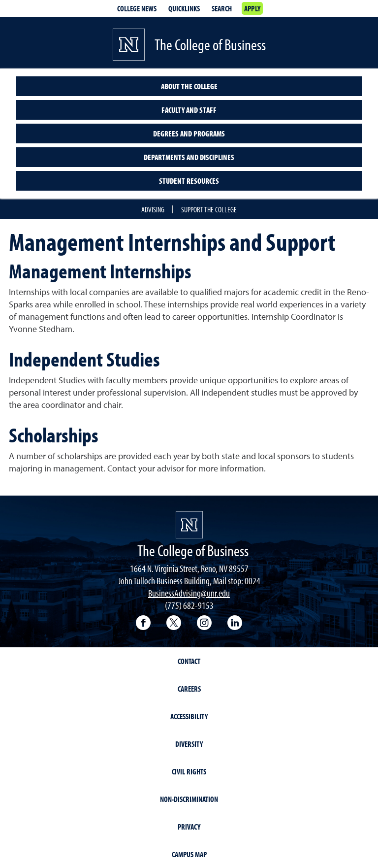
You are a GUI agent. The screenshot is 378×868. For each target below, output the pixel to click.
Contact (189, 661)
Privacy (189, 827)
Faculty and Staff (189, 110)
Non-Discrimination (189, 799)
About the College (189, 86)
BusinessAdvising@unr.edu (189, 593)
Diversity (189, 744)
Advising (153, 209)
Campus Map (189, 854)
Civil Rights (189, 771)
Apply (252, 8)
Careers (189, 689)
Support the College (209, 209)
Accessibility (189, 716)
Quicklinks (184, 8)
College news (137, 8)
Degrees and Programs (189, 134)
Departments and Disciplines (189, 157)
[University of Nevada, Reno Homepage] (189, 525)
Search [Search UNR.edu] (222, 8)
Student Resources (189, 181)
